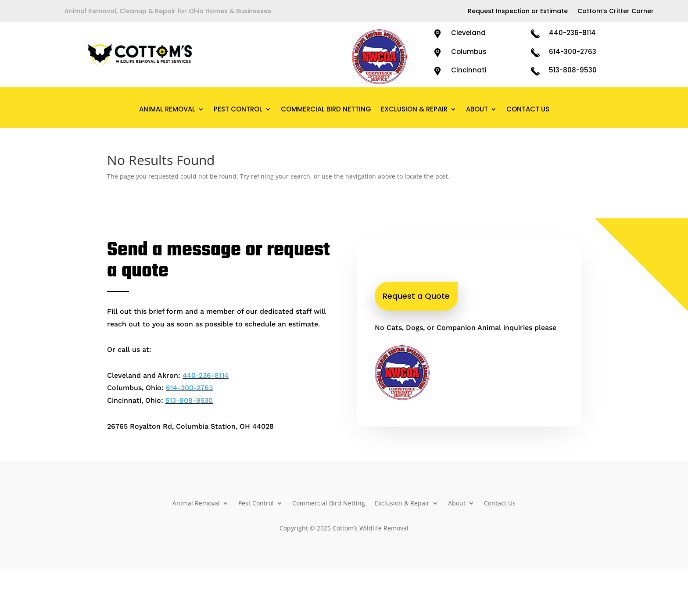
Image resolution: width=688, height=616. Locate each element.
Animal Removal (167, 110)
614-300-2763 (573, 52)
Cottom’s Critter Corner (616, 12)
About (477, 110)
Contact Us (528, 110)
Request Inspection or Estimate (518, 12)
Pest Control (238, 110)
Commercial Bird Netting (326, 110)
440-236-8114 (572, 33)
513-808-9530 (573, 70)
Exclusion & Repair (414, 110)
